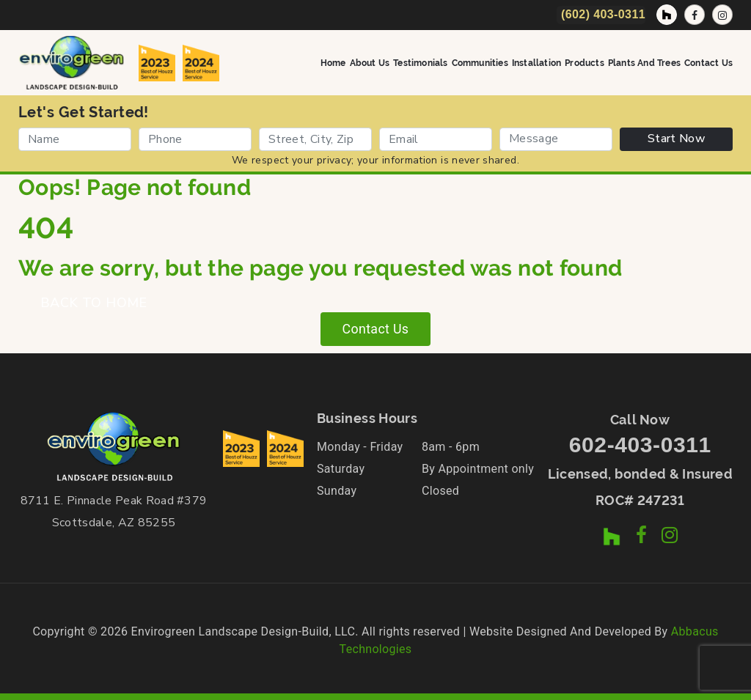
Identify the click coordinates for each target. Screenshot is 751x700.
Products (585, 62)
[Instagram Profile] (722, 15)
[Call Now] (601, 15)
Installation (536, 62)
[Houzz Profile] (667, 15)
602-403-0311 (640, 445)
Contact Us (708, 62)
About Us (370, 62)
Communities (480, 62)
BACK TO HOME (94, 303)
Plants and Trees (644, 62)
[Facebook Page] (695, 15)
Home (333, 62)
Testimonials (420, 62)
